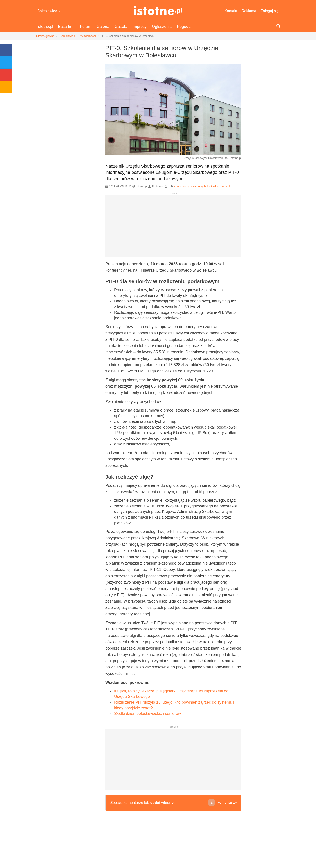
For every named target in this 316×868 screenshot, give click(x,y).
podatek (226, 186)
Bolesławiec (49, 11)
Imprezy (140, 27)
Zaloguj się (270, 11)
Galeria (103, 27)
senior (178, 186)
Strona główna (45, 36)
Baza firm (66, 27)
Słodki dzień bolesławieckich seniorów (147, 714)
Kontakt (231, 11)
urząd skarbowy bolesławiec (201, 186)
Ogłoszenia (162, 27)
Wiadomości (88, 36)
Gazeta (121, 27)
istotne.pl (158, 10)
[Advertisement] (173, 228)
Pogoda (184, 27)
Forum (86, 27)
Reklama (249, 11)
